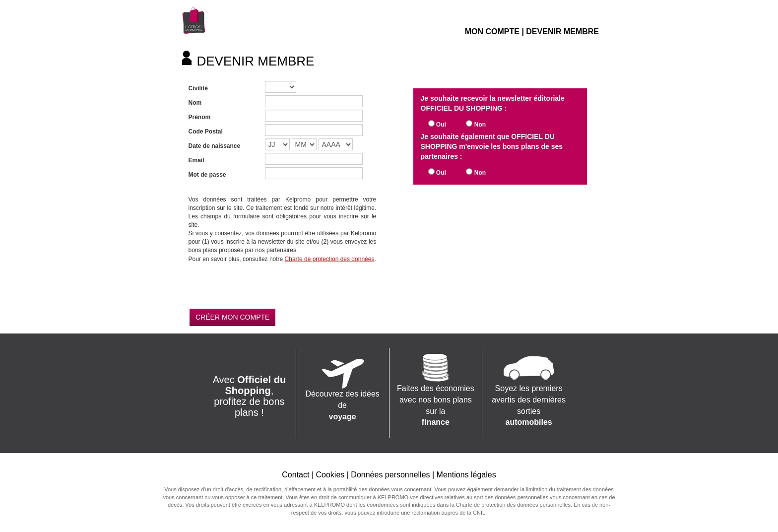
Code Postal (206, 132)
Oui (441, 125)
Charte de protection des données (330, 259)
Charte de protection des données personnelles (513, 505)
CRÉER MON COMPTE (232, 317)
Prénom (200, 117)
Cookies (330, 475)
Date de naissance (215, 146)
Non (480, 125)
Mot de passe (207, 175)
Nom (195, 103)
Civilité (198, 88)
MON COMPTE (492, 32)
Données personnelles (390, 475)
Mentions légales (466, 475)
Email (196, 160)
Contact (295, 475)
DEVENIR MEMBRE (562, 32)
